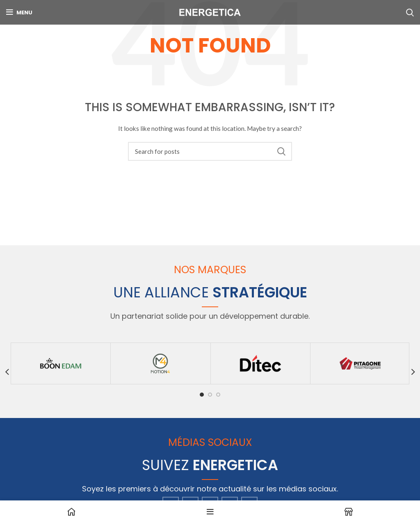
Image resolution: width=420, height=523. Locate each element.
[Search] (210, 151)
